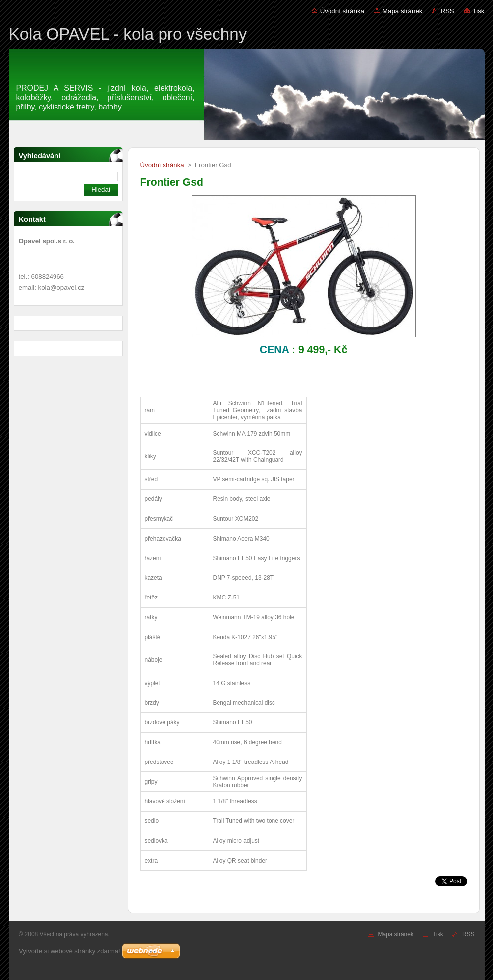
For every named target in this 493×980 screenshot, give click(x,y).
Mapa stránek (402, 11)
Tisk (479, 11)
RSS (447, 11)
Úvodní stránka (342, 11)
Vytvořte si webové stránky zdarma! (70, 951)
